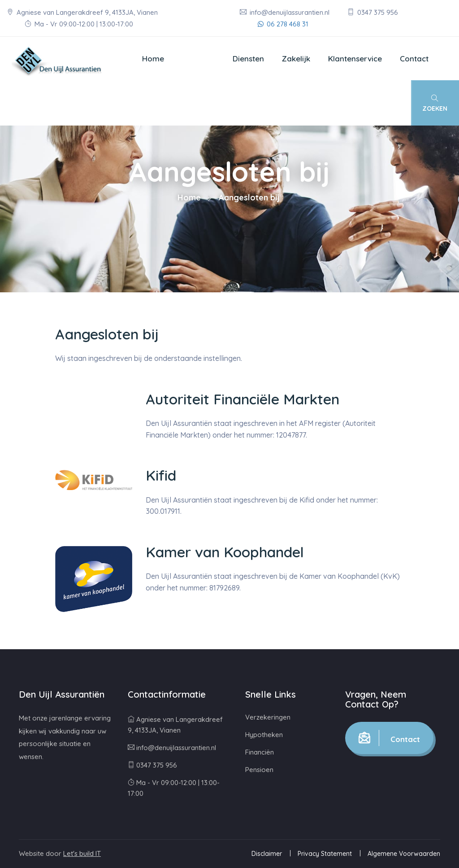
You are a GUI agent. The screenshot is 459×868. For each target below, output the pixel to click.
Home (153, 59)
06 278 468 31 (283, 24)
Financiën (260, 752)
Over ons (198, 59)
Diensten (248, 59)
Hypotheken (264, 735)
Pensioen (259, 770)
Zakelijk (296, 59)
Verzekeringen (268, 717)
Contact (414, 59)
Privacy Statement (325, 854)
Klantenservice (355, 59)
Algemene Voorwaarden (404, 854)
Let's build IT (82, 853)
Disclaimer (267, 854)
